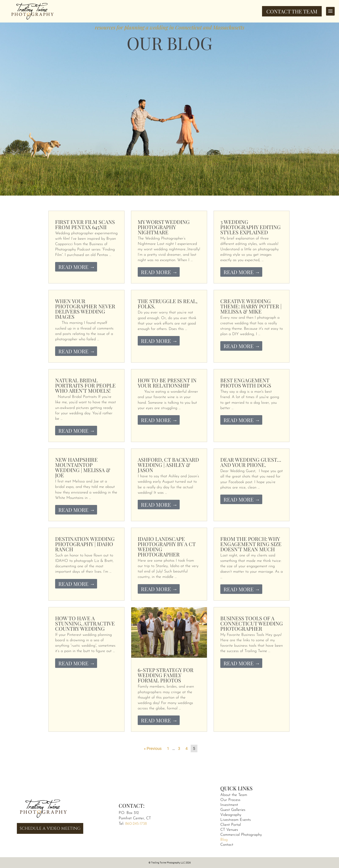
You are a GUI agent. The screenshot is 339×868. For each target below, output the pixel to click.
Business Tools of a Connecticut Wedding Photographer (252, 623)
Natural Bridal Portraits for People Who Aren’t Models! (85, 385)
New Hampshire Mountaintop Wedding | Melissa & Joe (83, 467)
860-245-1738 (136, 824)
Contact (227, 845)
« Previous (153, 748)
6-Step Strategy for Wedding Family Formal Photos (166, 675)
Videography (231, 815)
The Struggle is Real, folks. (168, 304)
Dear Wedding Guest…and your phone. (251, 462)
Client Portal (231, 825)
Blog (224, 840)
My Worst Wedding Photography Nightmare (164, 227)
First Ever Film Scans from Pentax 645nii (85, 224)
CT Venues (229, 830)
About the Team (234, 795)
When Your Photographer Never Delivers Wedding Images (85, 309)
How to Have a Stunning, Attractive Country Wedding (85, 623)
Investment (229, 805)
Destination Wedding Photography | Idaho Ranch (85, 544)
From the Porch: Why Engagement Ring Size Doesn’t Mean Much (251, 544)
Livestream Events (236, 820)
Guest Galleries (233, 810)
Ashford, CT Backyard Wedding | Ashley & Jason (168, 465)
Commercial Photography (241, 835)
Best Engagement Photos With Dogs (246, 383)
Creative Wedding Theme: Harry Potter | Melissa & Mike (251, 306)
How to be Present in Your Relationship (167, 383)
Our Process (230, 800)
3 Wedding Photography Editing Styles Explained (250, 227)
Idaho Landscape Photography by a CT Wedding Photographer (167, 547)
